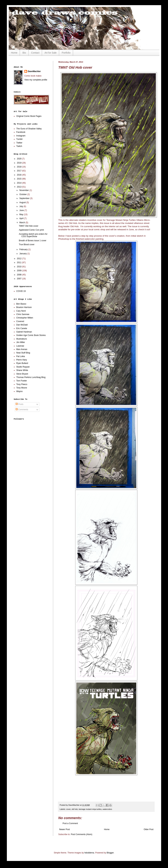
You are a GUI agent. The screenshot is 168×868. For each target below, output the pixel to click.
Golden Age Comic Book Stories (31, 335)
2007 (20, 279)
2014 (20, 183)
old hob (75, 809)
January (23, 254)
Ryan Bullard (22, 363)
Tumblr (19, 139)
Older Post (149, 829)
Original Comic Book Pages (29, 116)
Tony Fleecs (22, 384)
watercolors (107, 809)
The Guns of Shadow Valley (29, 129)
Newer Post (64, 829)
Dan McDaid (22, 325)
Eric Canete (22, 328)
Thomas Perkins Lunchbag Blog (31, 377)
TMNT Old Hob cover (29, 226)
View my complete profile (36, 80)
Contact (35, 53)
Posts (19, 404)
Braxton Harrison (24, 307)
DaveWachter (34, 71)
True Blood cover (27, 244)
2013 (20, 187)
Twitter (19, 143)
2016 (20, 175)
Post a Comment (70, 823)
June (22, 210)
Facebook (21, 132)
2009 (20, 271)
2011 (20, 263)
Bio (24, 53)
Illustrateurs (22, 339)
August (23, 202)
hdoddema (89, 853)
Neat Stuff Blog (23, 353)
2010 (20, 267)
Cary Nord (21, 311)
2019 (20, 163)
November (24, 190)
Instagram (21, 136)
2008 (20, 275)
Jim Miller (21, 342)
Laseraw (20, 346)
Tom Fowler (22, 381)
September (25, 198)
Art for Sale (51, 53)
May (22, 214)
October (23, 194)
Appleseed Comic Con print (31, 230)
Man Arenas (22, 349)
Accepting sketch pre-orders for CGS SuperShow (33, 235)
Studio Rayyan (23, 367)
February (24, 249)
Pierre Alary (22, 360)
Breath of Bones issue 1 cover (33, 241)
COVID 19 (21, 291)
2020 (20, 159)
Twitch (19, 146)
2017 (20, 171)
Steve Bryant (22, 374)
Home (14, 53)
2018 (20, 167)
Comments (22, 410)
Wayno (19, 391)
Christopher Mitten (25, 318)
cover (68, 809)
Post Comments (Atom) (82, 834)
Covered (20, 321)
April (22, 218)
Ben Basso (21, 304)
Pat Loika (21, 356)
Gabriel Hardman (24, 332)
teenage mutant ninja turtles (90, 809)
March (23, 223)
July (22, 206)
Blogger (110, 853)
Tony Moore (22, 388)
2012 (20, 259)
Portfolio (66, 53)
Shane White (22, 370)
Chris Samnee (23, 314)
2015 (20, 179)
